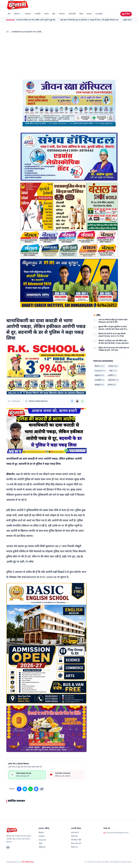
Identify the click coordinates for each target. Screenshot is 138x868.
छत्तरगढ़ (112, 385)
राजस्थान (28, 14)
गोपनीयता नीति (76, 840)
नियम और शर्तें (76, 844)
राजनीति (38, 14)
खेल (54, 14)
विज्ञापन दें (74, 847)
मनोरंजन (62, 14)
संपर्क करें (74, 836)
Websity (28, 862)
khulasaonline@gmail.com (117, 833)
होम (9, 14)
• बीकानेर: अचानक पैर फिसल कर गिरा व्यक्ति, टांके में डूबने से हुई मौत (33, 20)
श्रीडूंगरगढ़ (99, 375)
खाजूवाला (99, 385)
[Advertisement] (69, 54)
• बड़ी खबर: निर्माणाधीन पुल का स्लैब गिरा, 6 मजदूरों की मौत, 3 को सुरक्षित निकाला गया (90, 20)
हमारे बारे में (75, 833)
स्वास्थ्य (89, 14)
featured (100, 371)
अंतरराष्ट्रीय (99, 14)
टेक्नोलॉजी (72, 14)
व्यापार (46, 14)
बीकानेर (18, 14)
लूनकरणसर (113, 380)
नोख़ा (113, 371)
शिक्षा (81, 14)
